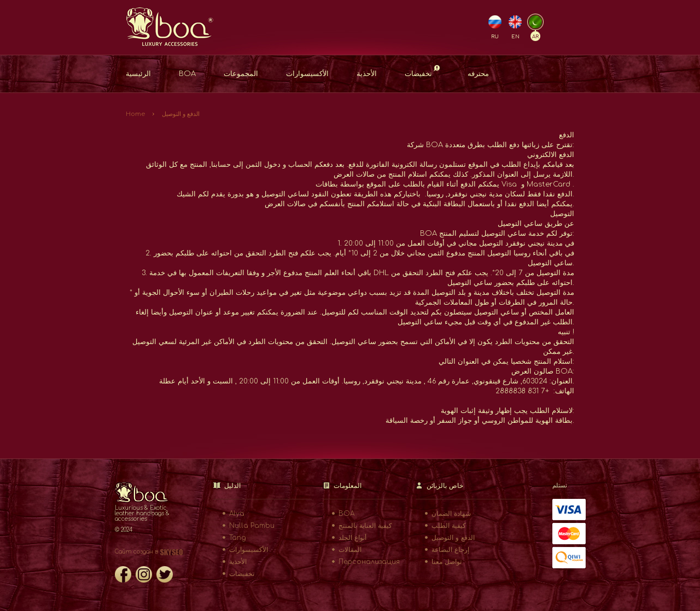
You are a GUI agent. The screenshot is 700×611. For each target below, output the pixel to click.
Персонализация (369, 562)
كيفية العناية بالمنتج (365, 526)
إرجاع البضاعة (450, 550)
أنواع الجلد (352, 538)
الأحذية (367, 74)
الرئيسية (138, 74)
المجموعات (241, 74)
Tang (238, 538)
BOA (187, 74)
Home (135, 114)
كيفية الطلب (449, 526)
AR (535, 37)
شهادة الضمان (451, 514)
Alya (237, 514)
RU (495, 37)
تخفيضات (422, 71)
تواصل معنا (447, 562)
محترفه (478, 74)
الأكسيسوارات (307, 74)
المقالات (350, 550)
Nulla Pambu (252, 526)
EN (515, 37)
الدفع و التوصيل (181, 114)
